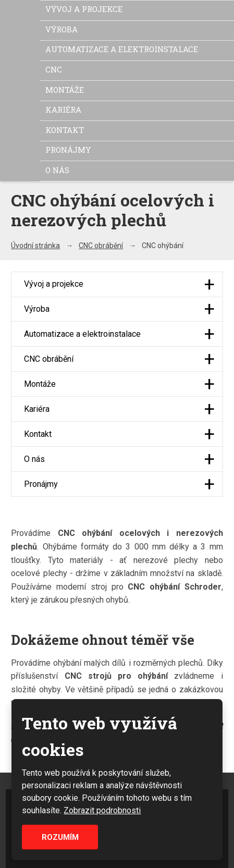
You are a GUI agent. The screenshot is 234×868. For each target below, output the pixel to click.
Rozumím (60, 837)
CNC (54, 69)
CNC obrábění (101, 246)
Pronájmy (68, 150)
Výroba (61, 29)
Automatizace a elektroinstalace (122, 49)
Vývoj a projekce (84, 9)
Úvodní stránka (35, 246)
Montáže (65, 90)
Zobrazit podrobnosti (102, 810)
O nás (57, 170)
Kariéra (63, 109)
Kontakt (65, 130)
